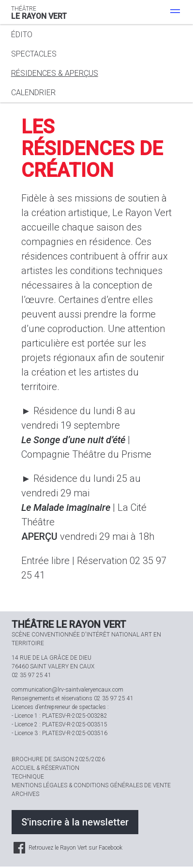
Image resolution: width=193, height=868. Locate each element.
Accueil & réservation (45, 768)
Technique (28, 777)
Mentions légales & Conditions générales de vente (91, 785)
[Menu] (175, 13)
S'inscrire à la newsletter (75, 822)
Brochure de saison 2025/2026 (58, 759)
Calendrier (33, 93)
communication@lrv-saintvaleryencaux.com (67, 690)
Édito (22, 35)
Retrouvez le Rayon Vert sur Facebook (67, 848)
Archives (25, 794)
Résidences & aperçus (55, 73)
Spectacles (34, 54)
